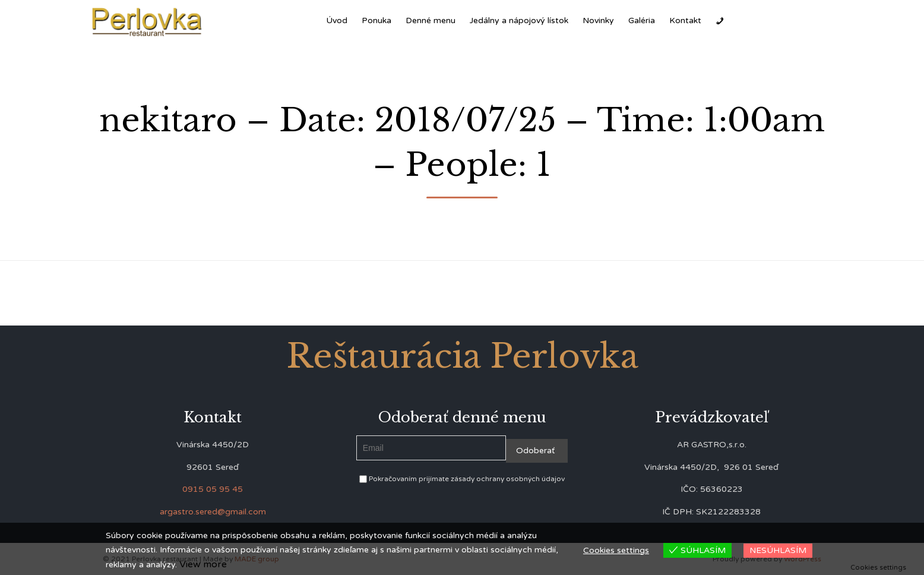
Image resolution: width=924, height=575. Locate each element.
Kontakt (685, 20)
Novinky (598, 20)
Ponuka (376, 20)
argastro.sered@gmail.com (213, 512)
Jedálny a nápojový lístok (519, 20)
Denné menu (431, 20)
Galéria (642, 20)
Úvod (337, 20)
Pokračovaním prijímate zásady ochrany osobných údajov (462, 479)
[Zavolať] (720, 21)
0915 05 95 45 (213, 489)
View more (203, 564)
